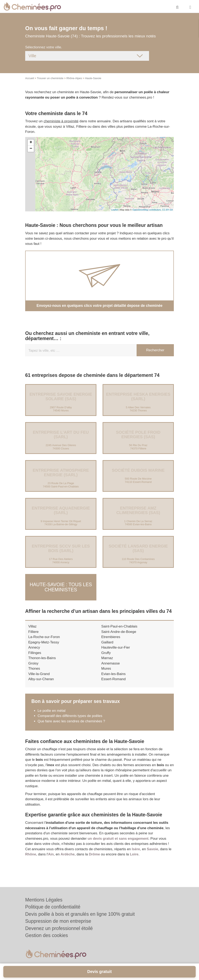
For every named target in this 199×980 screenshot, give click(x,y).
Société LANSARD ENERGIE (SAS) (138, 548)
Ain (51, 852)
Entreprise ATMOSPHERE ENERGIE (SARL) (61, 472)
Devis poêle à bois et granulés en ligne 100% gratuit (80, 914)
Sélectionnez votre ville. (44, 47)
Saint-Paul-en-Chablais (119, 625)
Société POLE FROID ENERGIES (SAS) (138, 434)
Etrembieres (111, 635)
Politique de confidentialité (53, 907)
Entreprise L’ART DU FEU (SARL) (61, 434)
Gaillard (107, 640)
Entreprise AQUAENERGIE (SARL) (61, 510)
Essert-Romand (114, 677)
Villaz (32, 625)
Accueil (30, 78)
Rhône (31, 852)
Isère (136, 847)
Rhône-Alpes (74, 78)
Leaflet (115, 210)
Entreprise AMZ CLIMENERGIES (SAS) (138, 510)
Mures (106, 667)
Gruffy (106, 651)
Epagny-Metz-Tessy (44, 640)
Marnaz (107, 656)
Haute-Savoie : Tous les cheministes (61, 586)
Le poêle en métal (52, 709)
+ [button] (31, 143)
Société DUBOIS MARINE (138, 470)
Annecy (34, 646)
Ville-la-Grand (39, 672)
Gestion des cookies (47, 935)
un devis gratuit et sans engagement (118, 837)
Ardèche (68, 852)
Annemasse (111, 661)
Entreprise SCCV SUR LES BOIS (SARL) (61, 548)
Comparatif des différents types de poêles (70, 714)
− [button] (31, 149)
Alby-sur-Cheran (41, 677)
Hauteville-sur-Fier (116, 646)
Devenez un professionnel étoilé (59, 928)
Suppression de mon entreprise (58, 921)
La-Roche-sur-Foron (44, 635)
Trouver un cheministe (50, 78)
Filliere (33, 630)
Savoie (152, 847)
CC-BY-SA (167, 210)
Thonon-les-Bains (42, 656)
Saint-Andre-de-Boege (119, 630)
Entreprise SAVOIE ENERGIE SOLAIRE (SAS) (61, 397)
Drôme (94, 852)
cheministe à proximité (61, 121)
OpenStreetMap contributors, (147, 210)
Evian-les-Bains (114, 672)
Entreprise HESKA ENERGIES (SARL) (138, 397)
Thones (34, 667)
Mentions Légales (44, 900)
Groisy (33, 661)
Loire (134, 852)
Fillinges (35, 651)
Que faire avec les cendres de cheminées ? (71, 719)
